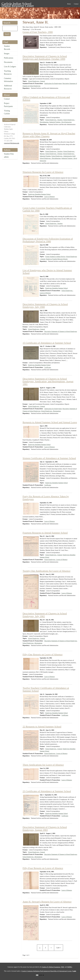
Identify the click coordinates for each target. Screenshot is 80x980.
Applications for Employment (53, 84)
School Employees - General (37, 81)
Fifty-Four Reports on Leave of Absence (43, 868)
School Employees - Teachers (54, 120)
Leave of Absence (49, 197)
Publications (9, 58)
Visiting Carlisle (7, 112)
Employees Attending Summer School (39, 194)
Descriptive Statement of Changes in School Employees (61, 332)
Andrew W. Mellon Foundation (51, 967)
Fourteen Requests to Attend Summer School (45, 533)
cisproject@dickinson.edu (12, 143)
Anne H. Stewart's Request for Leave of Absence (47, 902)
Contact (7, 99)
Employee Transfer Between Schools (57, 259)
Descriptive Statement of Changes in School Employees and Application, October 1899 (45, 58)
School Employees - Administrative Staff (63, 156)
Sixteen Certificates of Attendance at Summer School (49, 458)
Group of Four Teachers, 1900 (38, 32)
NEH (63, 967)
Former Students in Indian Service (55, 257)
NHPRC (70, 967)
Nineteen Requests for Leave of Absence (43, 172)
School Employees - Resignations (51, 411)
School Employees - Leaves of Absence (56, 560)
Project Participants (8, 105)
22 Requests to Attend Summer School (42, 727)
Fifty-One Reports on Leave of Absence (43, 654)
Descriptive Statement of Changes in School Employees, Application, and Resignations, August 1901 (48, 381)
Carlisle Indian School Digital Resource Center (18, 4)
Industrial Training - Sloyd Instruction (60, 122)
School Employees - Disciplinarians (50, 158)
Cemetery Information (8, 80)
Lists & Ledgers (10, 67)
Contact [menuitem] (76, 4)
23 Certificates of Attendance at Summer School (47, 791)
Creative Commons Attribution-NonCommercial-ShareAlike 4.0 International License (47, 971)
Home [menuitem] (69, 4)
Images (7, 54)
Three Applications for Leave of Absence (43, 765)
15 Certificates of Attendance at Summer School (47, 343)
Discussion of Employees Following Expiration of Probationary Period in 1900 (48, 240)
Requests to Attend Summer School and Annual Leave (50, 422)
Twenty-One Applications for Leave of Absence (47, 571)
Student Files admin (9, 155)
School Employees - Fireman (54, 154)
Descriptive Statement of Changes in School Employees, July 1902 (45, 615)
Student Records (7, 48)
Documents (8, 62)
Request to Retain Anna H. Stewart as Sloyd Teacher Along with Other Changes (49, 135)
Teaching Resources (8, 72)
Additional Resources (8, 87)
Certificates (48, 367)
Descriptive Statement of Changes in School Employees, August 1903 (45, 829)
